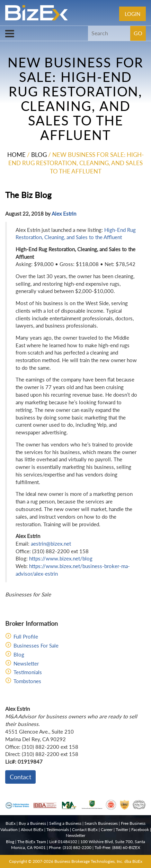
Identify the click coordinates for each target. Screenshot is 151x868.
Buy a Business (32, 823)
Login (132, 14)
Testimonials (28, 672)
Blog (39, 155)
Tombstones (27, 681)
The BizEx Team (32, 842)
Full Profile (26, 636)
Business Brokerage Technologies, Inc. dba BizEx (98, 861)
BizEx (11, 823)
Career (107, 829)
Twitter (122, 829)
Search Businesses (101, 823)
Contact (20, 777)
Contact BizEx (85, 829)
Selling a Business (65, 823)
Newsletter (26, 663)
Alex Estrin (64, 214)
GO (138, 33)
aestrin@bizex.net (51, 544)
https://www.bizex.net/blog (61, 558)
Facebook (140, 829)
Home (16, 155)
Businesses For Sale (36, 645)
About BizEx (32, 829)
